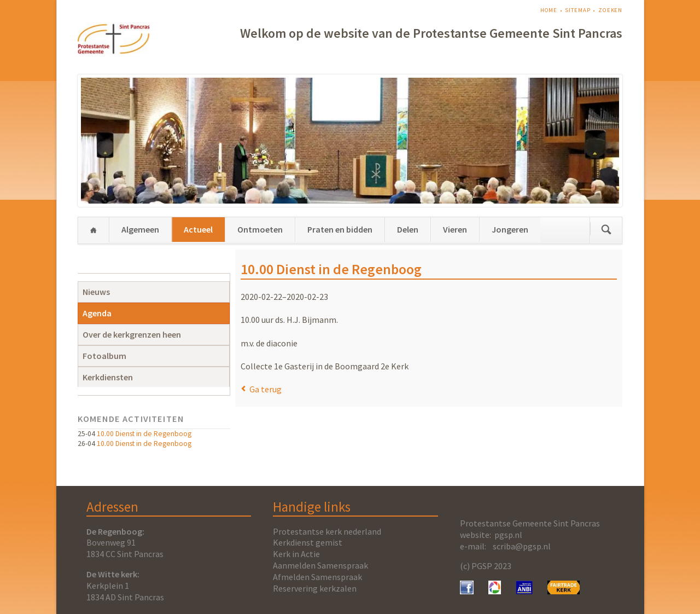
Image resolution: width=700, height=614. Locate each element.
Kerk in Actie (296, 554)
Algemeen (140, 229)
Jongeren (510, 229)
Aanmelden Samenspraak (320, 565)
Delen (408, 229)
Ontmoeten (260, 229)
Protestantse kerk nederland (327, 531)
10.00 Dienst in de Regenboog (144, 434)
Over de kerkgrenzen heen (132, 334)
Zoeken (610, 10)
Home (549, 10)
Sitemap (577, 10)
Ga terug (266, 389)
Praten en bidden (340, 229)
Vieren (455, 229)
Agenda (97, 313)
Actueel (198, 229)
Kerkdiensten (108, 377)
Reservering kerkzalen (315, 588)
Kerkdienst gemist (308, 542)
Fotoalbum (104, 356)
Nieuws (96, 292)
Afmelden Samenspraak (317, 577)
